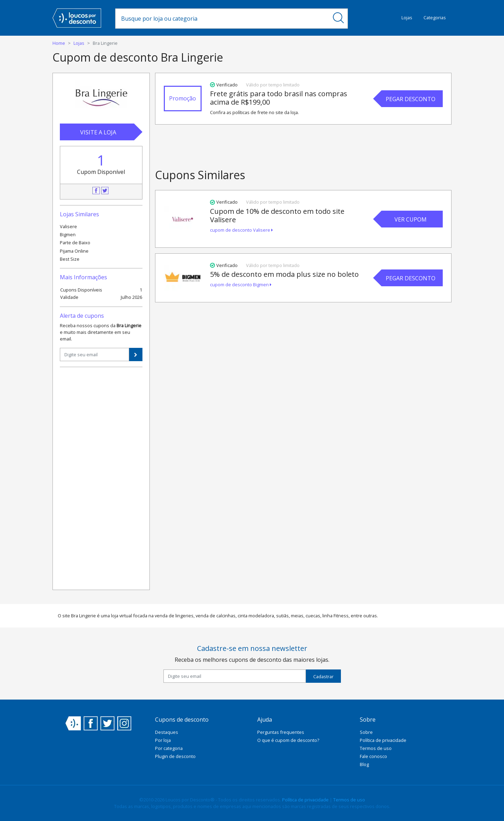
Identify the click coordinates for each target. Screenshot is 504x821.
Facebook (96, 191)
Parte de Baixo (75, 243)
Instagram (124, 723)
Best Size (70, 259)
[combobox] (222, 19)
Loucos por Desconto (73, 723)
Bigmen (68, 234)
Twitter (105, 191)
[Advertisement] (101, 478)
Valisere (68, 226)
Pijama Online (74, 251)
